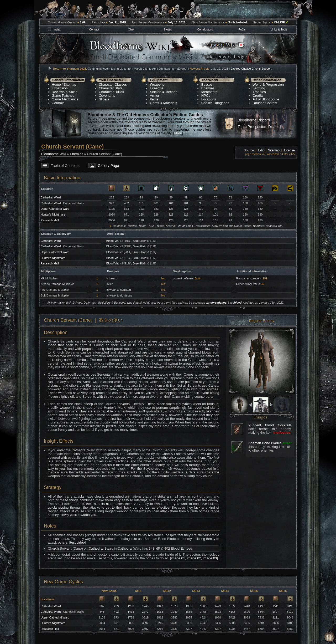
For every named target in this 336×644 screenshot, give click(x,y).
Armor (154, 96)
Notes (168, 29)
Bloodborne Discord (254, 120)
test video (77, 542)
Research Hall (50, 220)
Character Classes (113, 85)
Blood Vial (113, 241)
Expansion (60, 88)
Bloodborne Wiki (54, 154)
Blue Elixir (139, 241)
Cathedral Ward (51, 197)
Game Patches (63, 96)
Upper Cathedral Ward (55, 209)
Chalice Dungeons (215, 103)
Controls (58, 103)
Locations (209, 99)
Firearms (157, 88)
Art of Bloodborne (266, 99)
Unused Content (265, 103)
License (289, 150)
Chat (131, 29)
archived (236, 303)
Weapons (157, 85)
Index (57, 29)
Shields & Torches (164, 92)
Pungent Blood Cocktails (270, 425)
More (178, 133)
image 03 (210, 558)
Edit (261, 150)
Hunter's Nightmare (53, 214)
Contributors (205, 29)
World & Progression (268, 85)
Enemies (208, 88)
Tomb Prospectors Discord (259, 127)
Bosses (207, 85)
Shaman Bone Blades (265, 443)
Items (154, 99)
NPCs (206, 96)
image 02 (194, 558)
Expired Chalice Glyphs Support (251, 69)
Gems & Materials (163, 103)
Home (56, 85)
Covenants (107, 96)
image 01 (178, 558)
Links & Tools (279, 29)
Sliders (104, 99)
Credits (258, 96)
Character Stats (111, 88)
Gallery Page (108, 166)
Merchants (209, 92)
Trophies (259, 92)
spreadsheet (219, 303)
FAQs (242, 29)
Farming (259, 88)
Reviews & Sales (65, 92)
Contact (94, 29)
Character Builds (111, 92)
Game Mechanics (65, 99)
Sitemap (70, 85)
